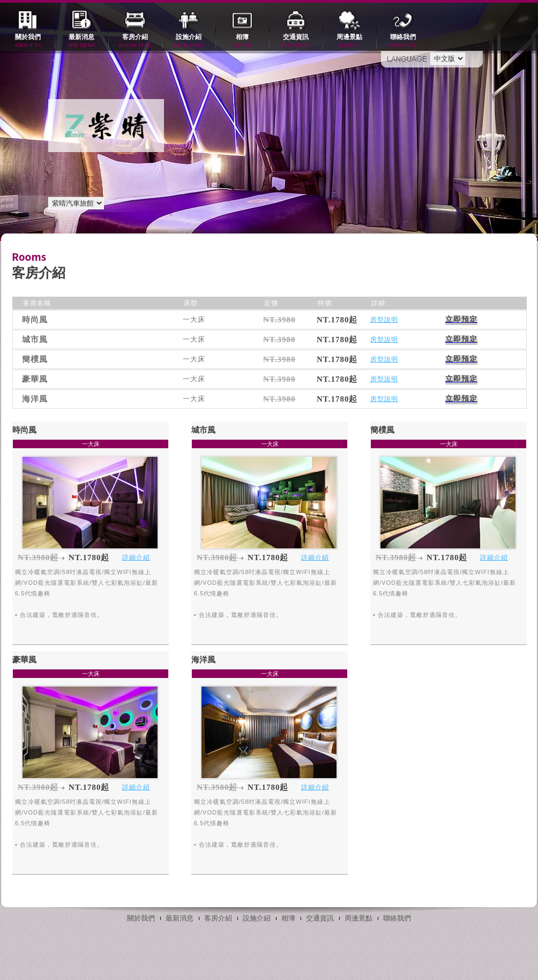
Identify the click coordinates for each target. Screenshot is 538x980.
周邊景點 (349, 42)
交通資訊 (296, 42)
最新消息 (81, 42)
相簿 (242, 42)
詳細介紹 (136, 557)
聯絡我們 (403, 42)
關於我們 (28, 42)
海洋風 (203, 660)
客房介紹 (135, 42)
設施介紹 (189, 42)
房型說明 (384, 320)
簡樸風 (382, 430)
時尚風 (24, 430)
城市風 (203, 430)
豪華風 (24, 660)
